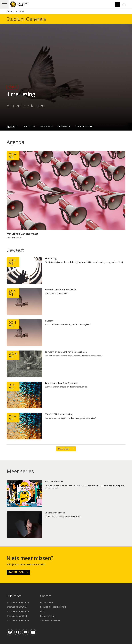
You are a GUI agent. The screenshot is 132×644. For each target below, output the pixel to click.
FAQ (42, 611)
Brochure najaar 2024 (17, 616)
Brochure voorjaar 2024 (18, 620)
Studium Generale (26, 19)
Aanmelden (16, 572)
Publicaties (14, 596)
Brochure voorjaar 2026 (18, 602)
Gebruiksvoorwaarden (50, 620)
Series (21, 11)
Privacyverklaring (48, 616)
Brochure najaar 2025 (17, 607)
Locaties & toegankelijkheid (53, 607)
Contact (45, 596)
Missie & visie (46, 602)
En (124, 4)
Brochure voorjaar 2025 (18, 611)
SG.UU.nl (10, 11)
